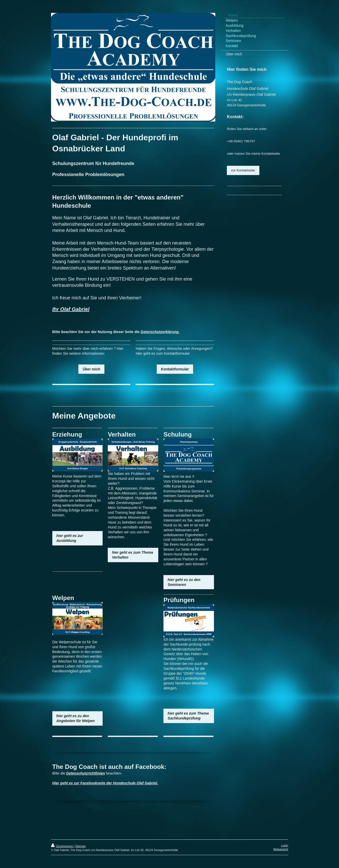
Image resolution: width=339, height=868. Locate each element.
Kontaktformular (175, 369)
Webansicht (281, 849)
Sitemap (80, 846)
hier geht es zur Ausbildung (70, 538)
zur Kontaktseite (243, 170)
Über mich (91, 369)
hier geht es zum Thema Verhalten (132, 555)
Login (285, 845)
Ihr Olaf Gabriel (71, 309)
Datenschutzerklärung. (160, 332)
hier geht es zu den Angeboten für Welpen (76, 718)
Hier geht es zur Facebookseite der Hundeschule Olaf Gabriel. (105, 783)
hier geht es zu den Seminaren (184, 582)
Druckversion (62, 846)
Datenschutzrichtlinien (86, 773)
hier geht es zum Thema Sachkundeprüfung (188, 716)
